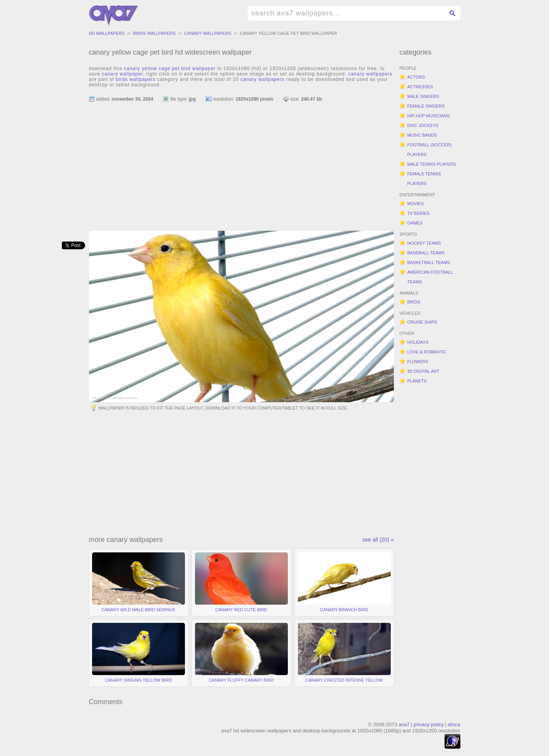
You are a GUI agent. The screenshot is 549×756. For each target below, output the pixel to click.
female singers (426, 106)
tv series (418, 213)
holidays (418, 342)
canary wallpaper (122, 74)
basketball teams (429, 262)
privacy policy (429, 724)
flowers (418, 362)
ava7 (404, 724)
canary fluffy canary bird (241, 653)
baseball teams (426, 253)
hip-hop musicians (429, 116)
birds (414, 302)
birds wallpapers (154, 33)
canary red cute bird (241, 582)
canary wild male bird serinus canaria (139, 584)
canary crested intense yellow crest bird (344, 655)
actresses (420, 87)
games (415, 223)
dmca (454, 724)
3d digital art (423, 371)
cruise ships (422, 322)
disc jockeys (423, 125)
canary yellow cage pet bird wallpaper (288, 33)
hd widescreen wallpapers (114, 16)
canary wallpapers (208, 33)
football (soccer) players (430, 150)
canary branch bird (344, 582)
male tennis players (432, 164)
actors (416, 77)
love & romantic (427, 352)
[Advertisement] (241, 163)
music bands (422, 135)
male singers (423, 96)
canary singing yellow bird (139, 653)
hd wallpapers (107, 33)
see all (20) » (378, 540)
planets (417, 381)
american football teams (430, 277)
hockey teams (424, 243)
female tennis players (424, 179)
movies (416, 204)
